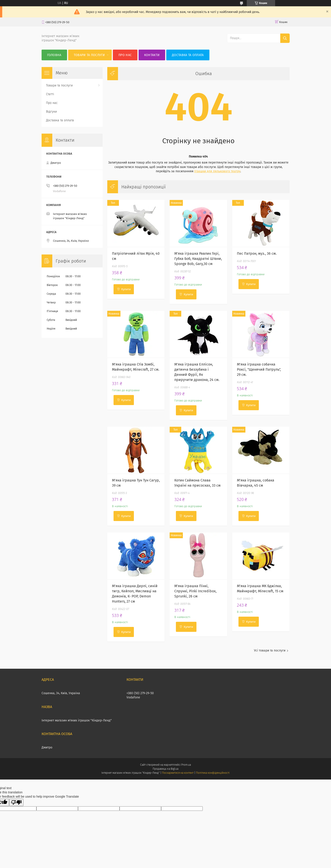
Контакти (152, 55)
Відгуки (51, 112)
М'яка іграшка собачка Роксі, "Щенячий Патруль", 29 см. (259, 369)
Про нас (125, 55)
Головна (54, 55)
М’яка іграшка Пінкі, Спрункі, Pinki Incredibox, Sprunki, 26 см (195, 591)
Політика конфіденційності (213, 773)
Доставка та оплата (188, 55)
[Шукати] (285, 38)
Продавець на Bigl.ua (165, 769)
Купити (126, 289)
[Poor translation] (16, 802)
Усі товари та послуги (270, 650)
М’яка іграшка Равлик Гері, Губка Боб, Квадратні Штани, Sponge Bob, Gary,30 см (198, 259)
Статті (50, 94)
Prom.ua (186, 765)
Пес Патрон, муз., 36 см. (257, 253)
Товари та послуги (89, 55)
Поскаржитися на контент (178, 773)
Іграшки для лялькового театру (217, 171)
